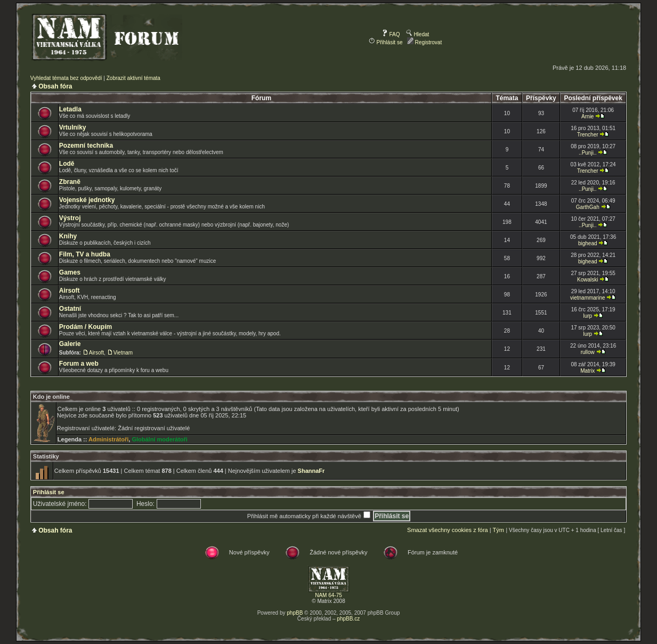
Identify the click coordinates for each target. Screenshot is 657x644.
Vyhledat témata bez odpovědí (66, 78)
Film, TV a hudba (85, 254)
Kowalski (587, 280)
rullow (588, 352)
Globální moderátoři (160, 439)
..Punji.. (587, 153)
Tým (498, 530)
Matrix (587, 371)
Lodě (67, 164)
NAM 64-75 (328, 595)
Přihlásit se (386, 42)
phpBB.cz (348, 619)
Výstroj (70, 218)
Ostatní (70, 309)
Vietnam (123, 353)
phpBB (295, 613)
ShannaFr (311, 471)
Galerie (70, 344)
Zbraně (70, 182)
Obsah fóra (55, 86)
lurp (587, 316)
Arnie (587, 116)
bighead (588, 243)
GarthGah (588, 207)
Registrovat (424, 42)
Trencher (588, 135)
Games (70, 272)
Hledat (418, 34)
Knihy (68, 236)
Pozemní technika (86, 146)
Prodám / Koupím (86, 327)
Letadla (70, 109)
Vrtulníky (73, 127)
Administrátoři (108, 439)
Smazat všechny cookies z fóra (448, 530)
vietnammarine (588, 298)
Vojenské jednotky (87, 200)
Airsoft (70, 291)
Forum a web (79, 364)
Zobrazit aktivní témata (133, 78)
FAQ (391, 34)
